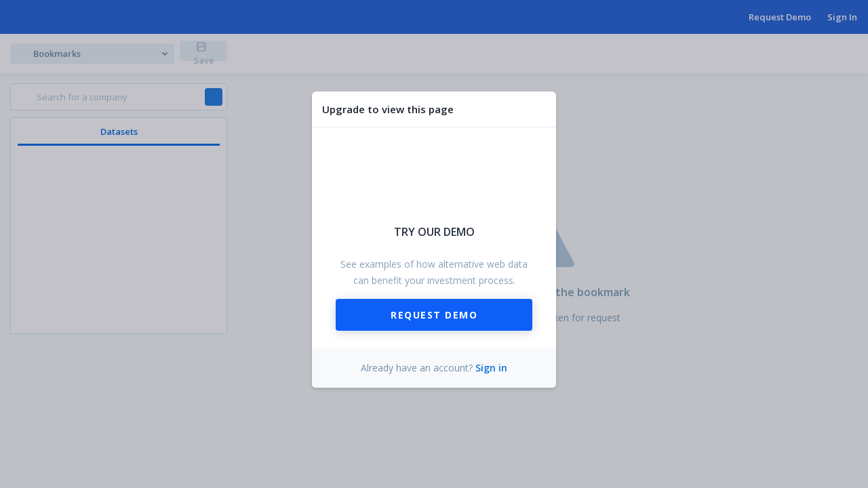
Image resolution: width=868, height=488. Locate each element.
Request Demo (434, 315)
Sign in (491, 368)
